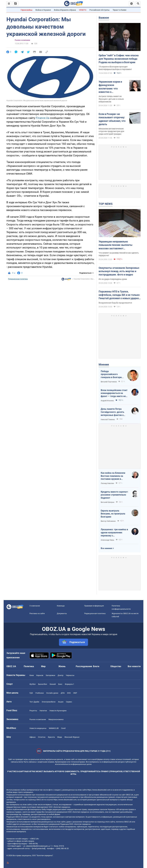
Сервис (69, 702)
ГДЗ (31, 693)
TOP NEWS (106, 204)
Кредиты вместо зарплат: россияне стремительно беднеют (115, 495)
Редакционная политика (18, 279)
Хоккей (53, 684)
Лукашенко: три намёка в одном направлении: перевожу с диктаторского (114, 533)
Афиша (32, 737)
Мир (43, 666)
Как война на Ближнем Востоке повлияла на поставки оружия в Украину (113, 476)
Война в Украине (43, 10)
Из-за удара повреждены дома (113, 279)
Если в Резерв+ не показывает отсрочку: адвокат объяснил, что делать (112, 119)
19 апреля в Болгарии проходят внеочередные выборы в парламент (115, 68)
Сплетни (42, 737)
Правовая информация (94, 606)
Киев (32, 675)
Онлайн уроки (52, 693)
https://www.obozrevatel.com (99, 790)
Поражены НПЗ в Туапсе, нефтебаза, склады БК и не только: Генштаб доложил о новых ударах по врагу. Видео (119, 295)
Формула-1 (69, 684)
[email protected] (39, 848)
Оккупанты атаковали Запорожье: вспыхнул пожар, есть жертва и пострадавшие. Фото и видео (119, 271)
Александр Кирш (107, 540)
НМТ (75, 693)
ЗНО (69, 693)
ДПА (63, 693)
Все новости (134, 666)
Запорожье (50, 675)
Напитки (43, 711)
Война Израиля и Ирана (65, 10)
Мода (60, 737)
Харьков (40, 675)
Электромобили (49, 702)
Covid (63, 728)
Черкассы (70, 675)
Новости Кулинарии (58, 711)
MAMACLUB (54, 728)
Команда (61, 606)
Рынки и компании (22, 40)
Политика (29, 666)
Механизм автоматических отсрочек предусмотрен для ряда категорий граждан (111, 131)
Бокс (60, 684)
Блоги (96, 666)
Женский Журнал (72, 737)
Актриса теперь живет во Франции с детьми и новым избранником (111, 99)
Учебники (40, 693)
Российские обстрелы (99, 10)
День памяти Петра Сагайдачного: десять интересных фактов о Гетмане (112, 412)
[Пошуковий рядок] (138, 3)
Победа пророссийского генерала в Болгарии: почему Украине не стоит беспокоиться (112, 374)
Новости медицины (38, 728)
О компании (35, 606)
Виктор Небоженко (108, 521)
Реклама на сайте (37, 613)
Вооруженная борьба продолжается (115, 303)
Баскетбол (43, 684)
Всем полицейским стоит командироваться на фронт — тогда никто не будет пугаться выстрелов (114, 393)
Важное (104, 18)
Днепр (61, 675)
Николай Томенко (108, 420)
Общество (116, 666)
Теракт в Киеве (119, 10)
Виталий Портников (109, 382)
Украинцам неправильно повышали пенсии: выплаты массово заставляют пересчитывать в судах (115, 245)
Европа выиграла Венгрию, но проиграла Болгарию (113, 514)
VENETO (83, 10)
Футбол (33, 684)
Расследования (84, 666)
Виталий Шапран (108, 502)
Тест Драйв (34, 702)
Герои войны (27, 10)
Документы (62, 613)
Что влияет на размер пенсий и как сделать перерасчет (119, 254)
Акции (61, 702)
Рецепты (33, 711)
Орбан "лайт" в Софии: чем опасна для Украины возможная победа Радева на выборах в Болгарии (119, 59)
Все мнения (106, 548)
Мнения (104, 365)
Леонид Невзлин (107, 483)
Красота (51, 737)
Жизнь (62, 666)
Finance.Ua (43, 118)
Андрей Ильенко (107, 401)
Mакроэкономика (56, 719)
